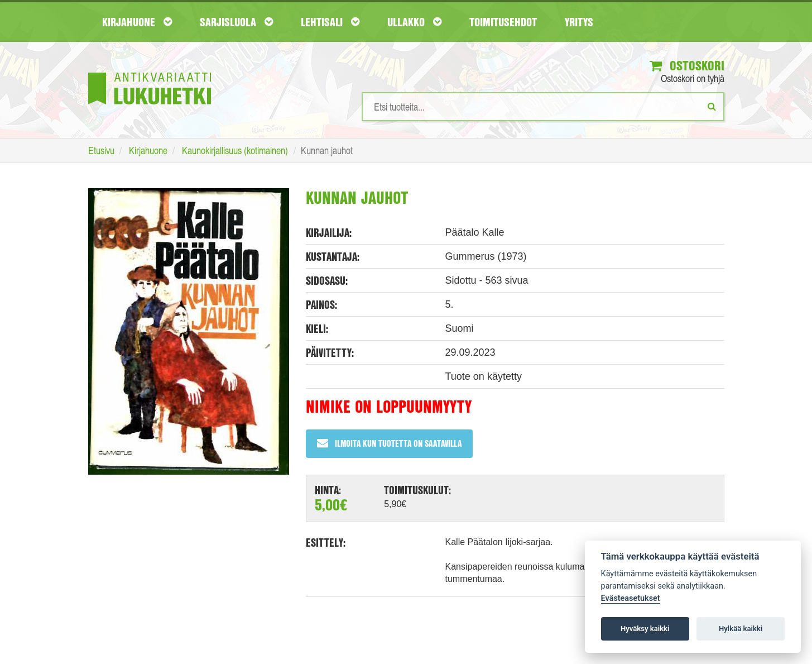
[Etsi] (712, 106)
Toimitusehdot (503, 22)
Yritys (579, 22)
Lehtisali (330, 22)
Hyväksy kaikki (645, 629)
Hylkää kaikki (741, 629)
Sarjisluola (236, 22)
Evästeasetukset (631, 598)
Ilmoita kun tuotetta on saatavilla (389, 443)
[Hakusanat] (543, 107)
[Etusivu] (150, 72)
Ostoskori (687, 65)
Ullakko (414, 22)
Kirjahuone (137, 22)
